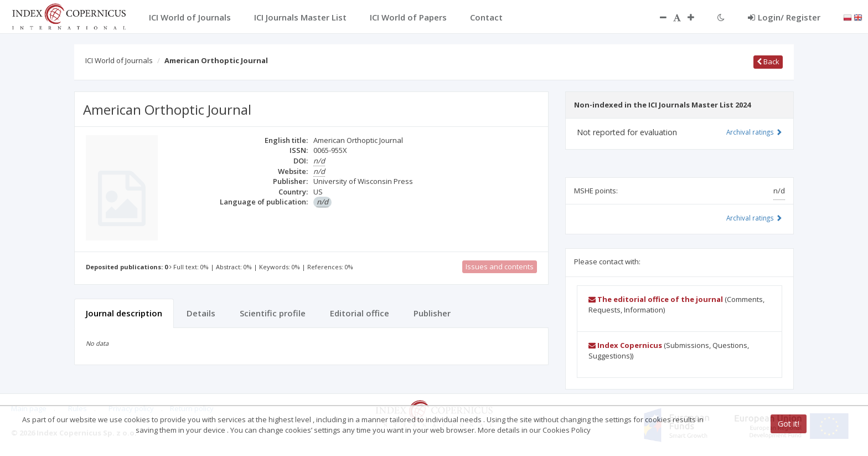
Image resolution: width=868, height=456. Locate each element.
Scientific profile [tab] (273, 313)
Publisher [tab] (432, 313)
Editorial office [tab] (360, 313)
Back (768, 62)
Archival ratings (754, 132)
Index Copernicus (625, 345)
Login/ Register (784, 17)
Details (201, 313)
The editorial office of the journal (656, 299)
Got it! (789, 424)
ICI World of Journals (119, 60)
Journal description (124, 313)
